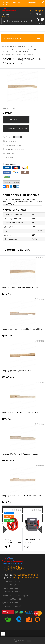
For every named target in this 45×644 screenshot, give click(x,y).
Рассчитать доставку (12, 145)
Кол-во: (8, 137)
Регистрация (39, 11)
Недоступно (8, 157)
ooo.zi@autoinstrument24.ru (26, 577)
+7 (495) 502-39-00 (36, 14)
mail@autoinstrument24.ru (26, 575)
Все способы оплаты (12, 182)
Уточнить (16, 120)
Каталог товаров (22, 38)
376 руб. (8, 377)
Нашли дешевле (10, 141)
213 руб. (8, 461)
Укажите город (7, 17)
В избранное (9, 153)
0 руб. (8, 113)
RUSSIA (35, 239)
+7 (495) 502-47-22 (13, 567)
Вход (31, 11)
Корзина (23, 641)
